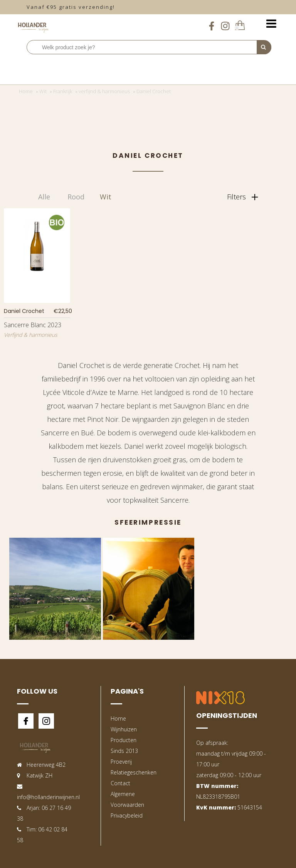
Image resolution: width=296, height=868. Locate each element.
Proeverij (121, 762)
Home (118, 718)
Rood (76, 197)
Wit (106, 197)
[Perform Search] (264, 47)
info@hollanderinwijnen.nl (48, 797)
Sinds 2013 (124, 751)
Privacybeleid (127, 815)
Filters (242, 197)
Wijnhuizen (124, 729)
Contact (120, 783)
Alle (44, 197)
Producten (124, 740)
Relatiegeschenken (134, 772)
